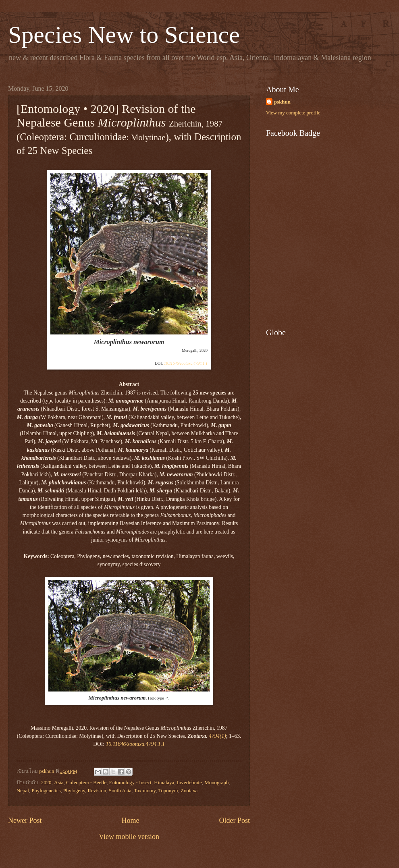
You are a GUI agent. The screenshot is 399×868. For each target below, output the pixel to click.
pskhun (282, 102)
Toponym (168, 791)
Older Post (234, 820)
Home (130, 820)
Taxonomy (145, 791)
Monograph (216, 783)
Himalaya (164, 783)
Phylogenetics (46, 791)
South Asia (120, 791)
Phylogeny (74, 791)
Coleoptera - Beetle (86, 783)
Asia (59, 783)
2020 (46, 783)
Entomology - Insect (130, 783)
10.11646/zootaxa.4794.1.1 (186, 363)
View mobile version (129, 837)
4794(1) (217, 736)
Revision (97, 791)
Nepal (23, 791)
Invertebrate (189, 783)
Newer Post (25, 820)
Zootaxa (189, 791)
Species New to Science (124, 35)
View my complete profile (293, 113)
